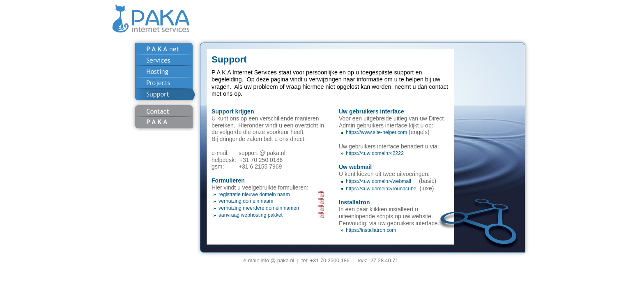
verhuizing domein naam (246, 201)
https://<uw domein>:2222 (375, 153)
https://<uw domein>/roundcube (381, 189)
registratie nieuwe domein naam (254, 194)
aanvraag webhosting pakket (251, 215)
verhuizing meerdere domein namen (259, 208)
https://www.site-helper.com (376, 132)
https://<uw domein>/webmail (378, 181)
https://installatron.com (371, 230)
